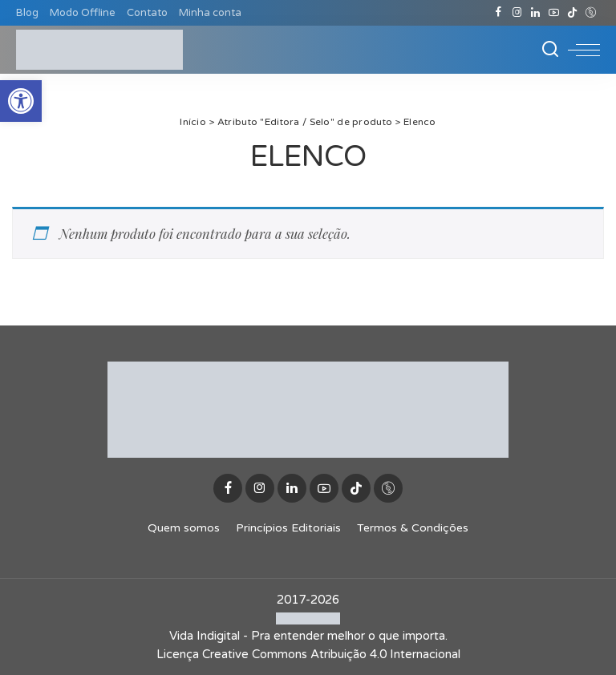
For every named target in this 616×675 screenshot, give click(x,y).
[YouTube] (554, 13)
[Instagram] (517, 13)
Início (193, 122)
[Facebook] (498, 13)
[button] (21, 101)
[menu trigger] (584, 50)
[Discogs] (591, 13)
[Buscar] (550, 50)
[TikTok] (572, 13)
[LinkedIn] (535, 13)
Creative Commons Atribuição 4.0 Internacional (331, 654)
